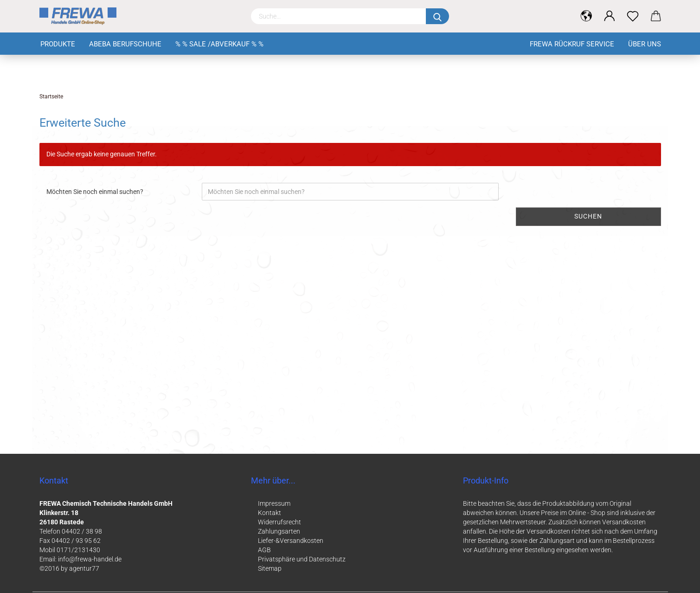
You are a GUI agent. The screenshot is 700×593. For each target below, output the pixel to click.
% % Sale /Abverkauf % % (219, 44)
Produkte (58, 44)
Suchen (588, 216)
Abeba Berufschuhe (125, 44)
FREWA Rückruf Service (572, 44)
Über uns (645, 44)
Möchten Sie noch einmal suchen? (95, 192)
